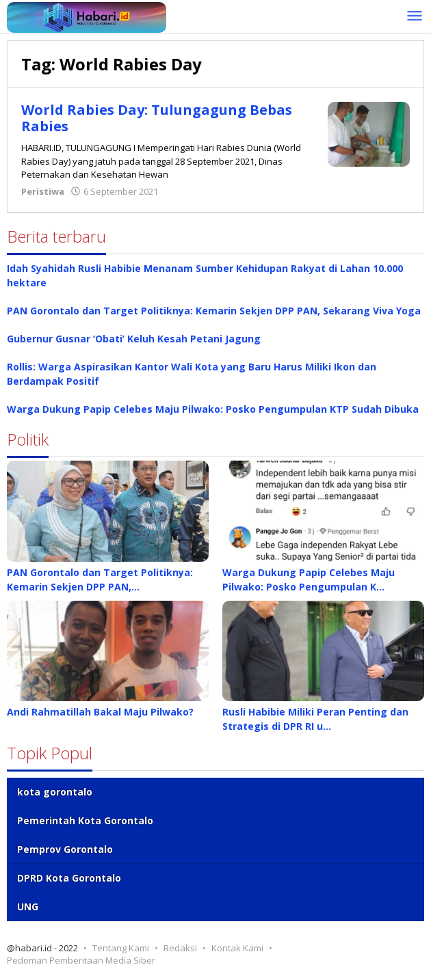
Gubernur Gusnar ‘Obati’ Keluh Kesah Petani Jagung (134, 339)
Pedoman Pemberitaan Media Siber (81, 960)
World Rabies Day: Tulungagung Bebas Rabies (157, 118)
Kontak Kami (237, 948)
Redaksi (180, 948)
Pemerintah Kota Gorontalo (85, 820)
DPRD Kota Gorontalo (69, 878)
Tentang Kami (121, 948)
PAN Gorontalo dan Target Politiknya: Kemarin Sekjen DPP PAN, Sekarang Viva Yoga (214, 311)
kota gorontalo (55, 792)
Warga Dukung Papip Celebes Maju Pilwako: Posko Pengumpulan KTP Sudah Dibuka (213, 409)
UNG (28, 907)
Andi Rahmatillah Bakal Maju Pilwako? (100, 712)
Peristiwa (43, 191)
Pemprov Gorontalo (65, 849)
